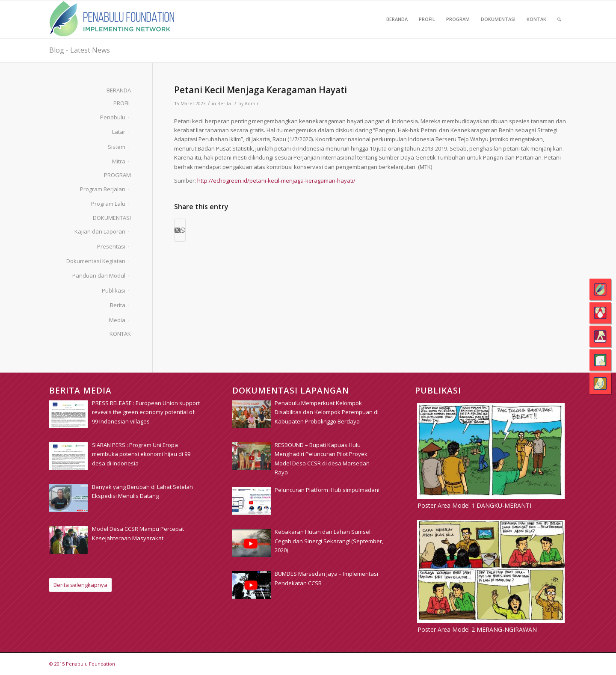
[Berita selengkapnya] (80, 585)
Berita (224, 104)
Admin (252, 104)
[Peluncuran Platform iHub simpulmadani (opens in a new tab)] (327, 490)
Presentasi (111, 246)
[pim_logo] (112, 19)
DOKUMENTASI (112, 218)
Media (117, 320)
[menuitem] (397, 19)
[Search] (559, 19)
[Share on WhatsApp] (183, 230)
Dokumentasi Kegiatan (96, 261)
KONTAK (120, 334)
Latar (119, 132)
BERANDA (119, 90)
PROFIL (122, 103)
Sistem (117, 147)
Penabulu (113, 117)
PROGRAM (117, 175)
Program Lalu (108, 204)
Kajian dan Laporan (100, 231)
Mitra (119, 161)
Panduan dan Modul (99, 275)
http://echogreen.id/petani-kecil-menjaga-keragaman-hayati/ (276, 181)
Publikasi (114, 290)
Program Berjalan (103, 189)
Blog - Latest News (80, 50)
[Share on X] (177, 230)
